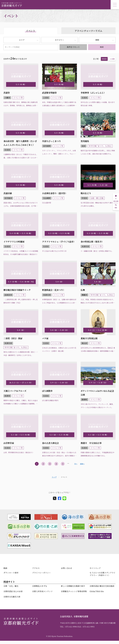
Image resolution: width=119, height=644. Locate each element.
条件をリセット (73, 47)
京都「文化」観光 (11, 586)
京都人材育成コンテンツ (42, 591)
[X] (55, 498)
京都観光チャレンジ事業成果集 (74, 591)
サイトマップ (95, 568)
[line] (64, 498)
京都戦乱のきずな (40, 586)
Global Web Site (97, 591)
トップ (54, 477)
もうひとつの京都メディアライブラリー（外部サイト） (102, 574)
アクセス (36, 568)
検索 (102, 47)
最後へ (82, 464)
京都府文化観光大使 (12, 597)
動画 (5, 568)
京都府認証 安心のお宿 (13, 591)
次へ (76, 464)
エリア (22, 40)
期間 (97, 40)
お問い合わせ (66, 568)
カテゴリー (59, 40)
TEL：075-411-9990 (68, 627)
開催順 (104, 59)
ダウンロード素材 (11, 573)
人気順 (112, 59)
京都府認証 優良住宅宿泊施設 (102, 586)
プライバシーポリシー (41, 573)
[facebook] (59, 498)
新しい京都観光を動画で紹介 (73, 586)
